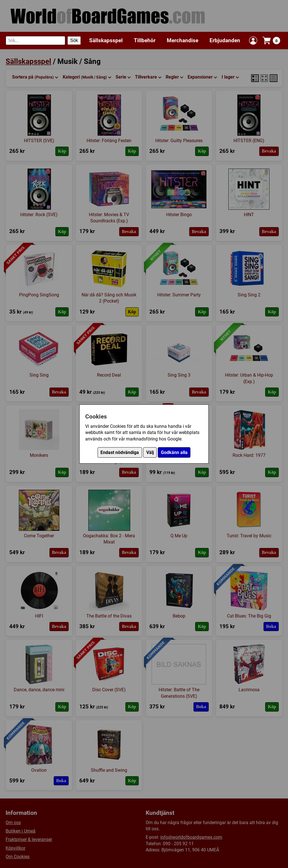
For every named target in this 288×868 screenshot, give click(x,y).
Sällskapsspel (106, 40)
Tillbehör (145, 40)
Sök (74, 40)
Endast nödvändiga (120, 452)
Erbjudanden (225, 40)
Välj (150, 452)
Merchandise (183, 40)
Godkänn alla (174, 452)
